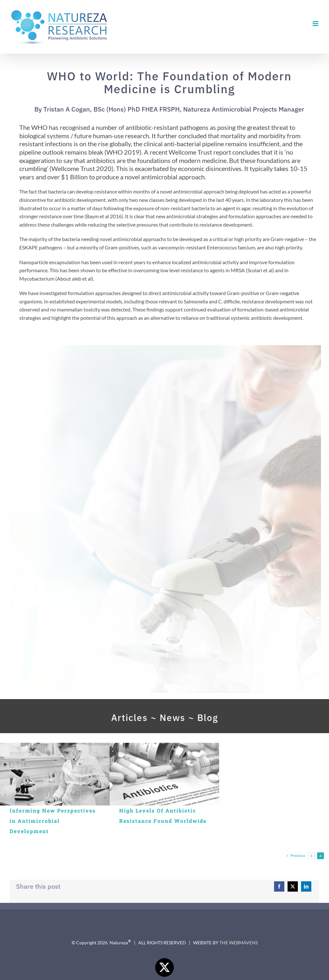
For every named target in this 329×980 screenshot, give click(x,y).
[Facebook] (279, 886)
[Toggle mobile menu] (316, 24)
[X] (293, 886)
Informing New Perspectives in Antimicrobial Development (53, 821)
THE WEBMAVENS (239, 943)
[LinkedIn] (306, 886)
